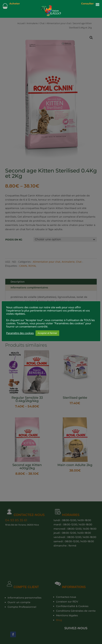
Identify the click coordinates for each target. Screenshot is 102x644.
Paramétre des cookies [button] (20, 333)
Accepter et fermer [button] (47, 333)
